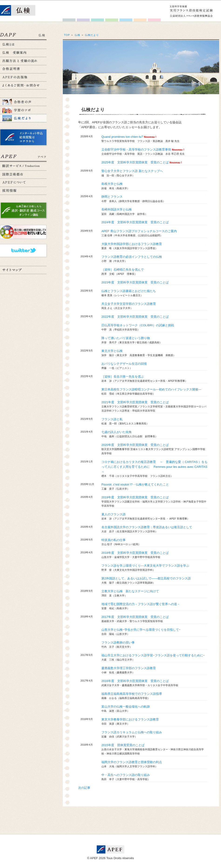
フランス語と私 (112, 419)
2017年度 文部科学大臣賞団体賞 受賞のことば (135, 617)
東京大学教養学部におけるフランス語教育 (130, 719)
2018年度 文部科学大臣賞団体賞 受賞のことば (135, 553)
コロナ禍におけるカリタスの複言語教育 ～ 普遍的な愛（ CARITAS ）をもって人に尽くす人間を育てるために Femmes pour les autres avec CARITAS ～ (156, 467)
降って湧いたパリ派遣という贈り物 (126, 338)
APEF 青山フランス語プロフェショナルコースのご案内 (139, 231)
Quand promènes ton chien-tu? (122, 137)
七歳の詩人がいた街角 (117, 432)
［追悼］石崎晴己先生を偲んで (123, 270)
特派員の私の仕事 (114, 540)
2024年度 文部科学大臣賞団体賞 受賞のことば (135, 222)
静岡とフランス (112, 197)
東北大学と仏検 (112, 351)
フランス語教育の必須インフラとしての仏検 (132, 257)
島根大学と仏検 (112, 184)
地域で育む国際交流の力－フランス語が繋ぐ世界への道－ (141, 604)
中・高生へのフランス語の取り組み (126, 775)
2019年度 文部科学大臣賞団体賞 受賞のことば (135, 497)
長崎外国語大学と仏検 (117, 209)
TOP (67, 35)
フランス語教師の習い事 (118, 642)
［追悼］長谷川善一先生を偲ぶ (123, 377)
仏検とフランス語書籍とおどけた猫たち (129, 291)
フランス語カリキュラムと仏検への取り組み (132, 732)
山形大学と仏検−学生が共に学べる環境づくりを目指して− (141, 630)
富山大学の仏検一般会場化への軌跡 (126, 707)
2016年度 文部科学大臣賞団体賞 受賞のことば (135, 681)
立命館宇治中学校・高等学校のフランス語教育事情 (136, 150)
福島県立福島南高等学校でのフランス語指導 (132, 694)
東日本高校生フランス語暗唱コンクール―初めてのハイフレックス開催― (151, 389)
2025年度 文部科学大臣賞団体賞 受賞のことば (135, 162)
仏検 (77, 35)
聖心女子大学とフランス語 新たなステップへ (132, 171)
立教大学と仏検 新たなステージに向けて (130, 591)
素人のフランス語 (114, 514)
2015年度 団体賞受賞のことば (123, 745)
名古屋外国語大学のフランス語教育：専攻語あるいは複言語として (147, 527)
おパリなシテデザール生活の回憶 (124, 364)
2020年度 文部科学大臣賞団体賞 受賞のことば (135, 445)
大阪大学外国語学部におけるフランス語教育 (132, 244)
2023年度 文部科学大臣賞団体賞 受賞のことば (135, 282)
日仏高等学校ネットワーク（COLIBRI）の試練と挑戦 (138, 325)
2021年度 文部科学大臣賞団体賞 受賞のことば (135, 402)
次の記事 (84, 788)
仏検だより (92, 35)
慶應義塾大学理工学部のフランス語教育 (129, 668)
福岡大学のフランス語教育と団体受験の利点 (132, 762)
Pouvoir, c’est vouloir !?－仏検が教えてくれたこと (135, 484)
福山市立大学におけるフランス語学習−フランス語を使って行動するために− (153, 655)
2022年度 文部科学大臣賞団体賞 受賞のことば (135, 317)
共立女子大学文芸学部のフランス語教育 (129, 304)
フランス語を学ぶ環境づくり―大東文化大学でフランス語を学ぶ (145, 566)
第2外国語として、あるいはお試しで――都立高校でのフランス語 (146, 578)
